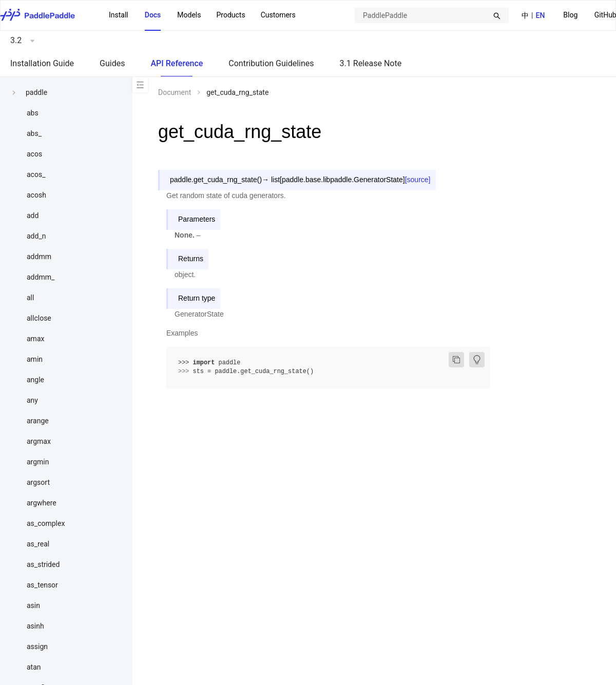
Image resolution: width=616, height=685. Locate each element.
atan (34, 667)
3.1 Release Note (371, 63)
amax (35, 339)
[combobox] (432, 15)
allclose (39, 318)
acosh (36, 195)
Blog (570, 15)
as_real (38, 544)
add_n (36, 236)
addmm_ (41, 277)
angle (35, 380)
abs (33, 113)
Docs (153, 15)
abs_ (34, 133)
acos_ (36, 174)
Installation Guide (42, 63)
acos (34, 154)
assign (37, 647)
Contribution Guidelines (271, 63)
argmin (38, 462)
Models (189, 15)
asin (33, 605)
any (32, 400)
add (33, 216)
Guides (112, 63)
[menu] (202, 15)
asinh (35, 626)
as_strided (43, 564)
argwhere (42, 503)
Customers (278, 15)
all (30, 298)
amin (35, 359)
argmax (39, 441)
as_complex (46, 523)
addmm (39, 257)
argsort (38, 482)
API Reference (177, 63)
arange (38, 421)
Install (119, 15)
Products (230, 15)
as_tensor (42, 585)
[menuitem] (570, 16)
